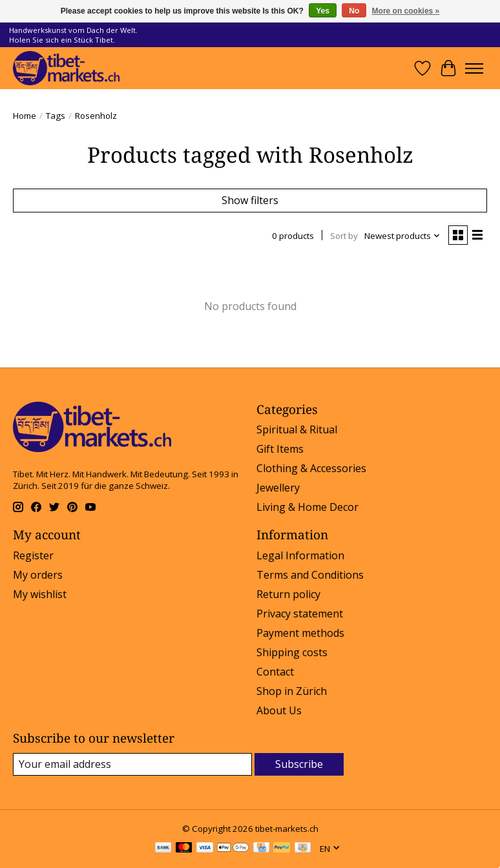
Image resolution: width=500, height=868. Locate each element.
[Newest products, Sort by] (402, 236)
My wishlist (40, 594)
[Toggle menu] (474, 68)
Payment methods (300, 633)
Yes (323, 11)
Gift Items (280, 449)
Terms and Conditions (310, 575)
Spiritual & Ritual (297, 429)
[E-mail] (132, 764)
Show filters (250, 200)
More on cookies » (406, 11)
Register (33, 555)
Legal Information (300, 555)
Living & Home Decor (307, 507)
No (354, 11)
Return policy (288, 594)
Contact (275, 672)
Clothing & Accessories (311, 468)
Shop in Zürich (292, 691)
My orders (38, 575)
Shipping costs (292, 652)
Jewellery (278, 488)
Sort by (344, 236)
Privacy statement (300, 614)
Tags (56, 116)
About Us (279, 710)
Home (25, 116)
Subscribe (299, 764)
